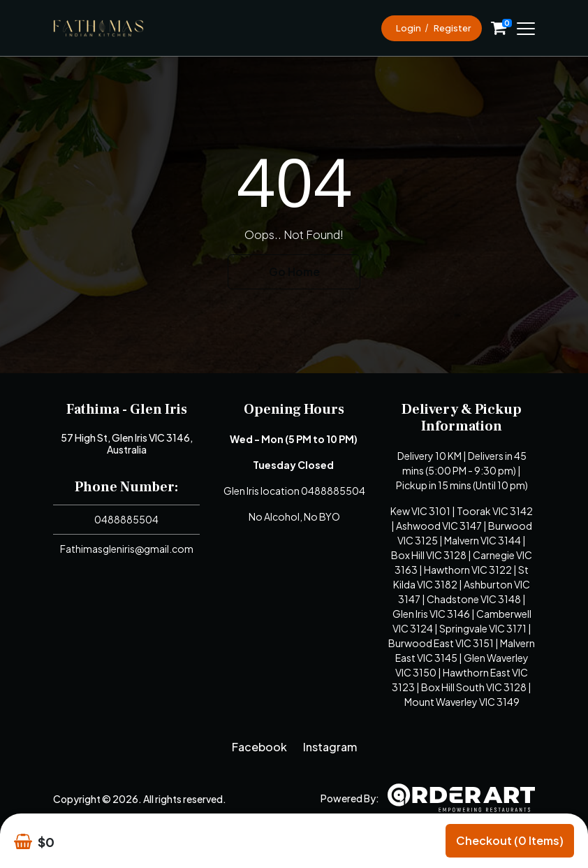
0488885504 (126, 519)
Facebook (259, 747)
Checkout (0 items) (510, 840)
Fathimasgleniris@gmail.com (127, 549)
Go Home (294, 272)
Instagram (330, 747)
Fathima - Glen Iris (127, 410)
